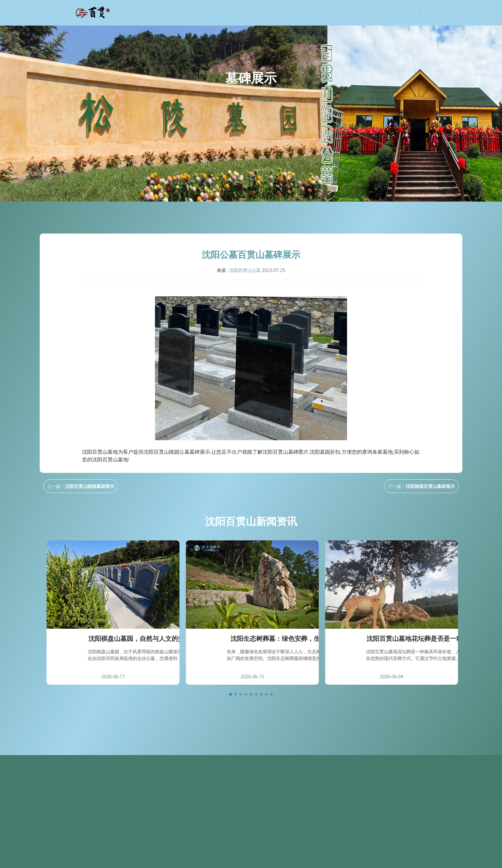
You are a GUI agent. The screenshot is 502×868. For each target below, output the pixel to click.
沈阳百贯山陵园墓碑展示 (90, 486)
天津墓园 (286, 860)
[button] (231, 694)
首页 (237, 100)
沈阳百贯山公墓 (245, 270)
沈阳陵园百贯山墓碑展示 (430, 486)
